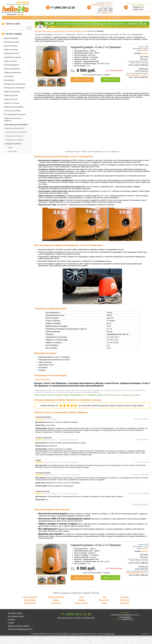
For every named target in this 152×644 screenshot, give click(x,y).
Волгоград (125, 608)
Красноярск (104, 608)
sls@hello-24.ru (107, 13)
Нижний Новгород (56, 605)
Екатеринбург (30, 611)
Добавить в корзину (82, 80)
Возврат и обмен (85, 17)
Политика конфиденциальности (20, 637)
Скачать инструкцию (42, 388)
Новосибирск (30, 608)
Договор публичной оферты (19, 634)
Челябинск (56, 611)
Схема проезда (125, 625)
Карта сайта (145, 642)
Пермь (104, 611)
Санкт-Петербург (30, 605)
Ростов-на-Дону (82, 611)
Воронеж (125, 605)
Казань (56, 608)
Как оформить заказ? (16, 625)
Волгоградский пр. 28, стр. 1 (138, 75)
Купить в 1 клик (110, 80)
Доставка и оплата (40, 17)
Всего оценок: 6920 (141, 513)
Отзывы (116, 17)
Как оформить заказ (63, 17)
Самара (81, 608)
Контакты (102, 17)
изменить (145, 53)
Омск (81, 605)
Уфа (104, 605)
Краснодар (125, 611)
